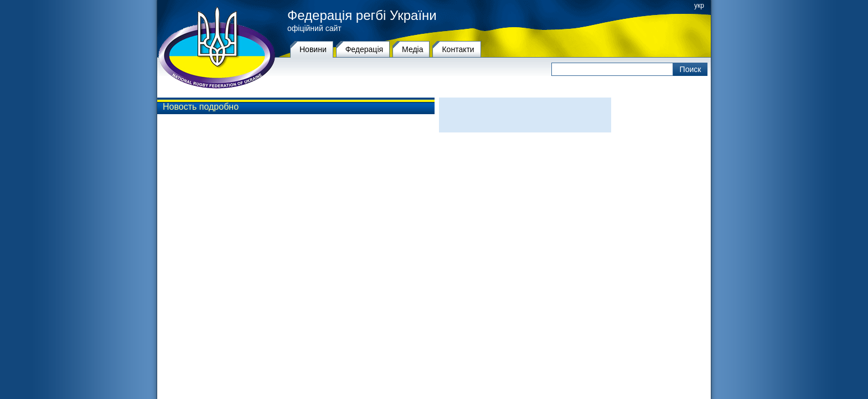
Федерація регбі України (362, 16)
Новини (313, 49)
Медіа (412, 49)
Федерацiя (364, 49)
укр (699, 6)
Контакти (458, 49)
